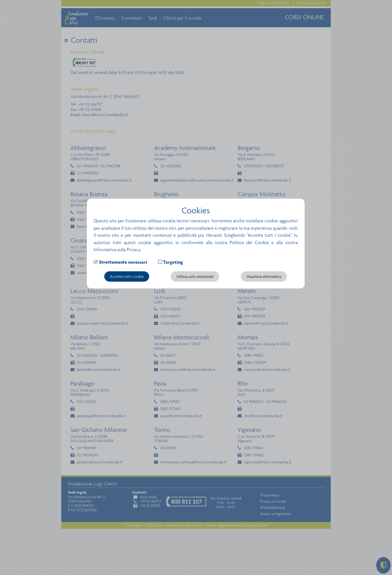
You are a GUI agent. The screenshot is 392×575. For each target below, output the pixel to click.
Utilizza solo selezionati (195, 276)
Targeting (173, 262)
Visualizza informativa (264, 276)
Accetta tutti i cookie (127, 276)
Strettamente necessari (123, 262)
